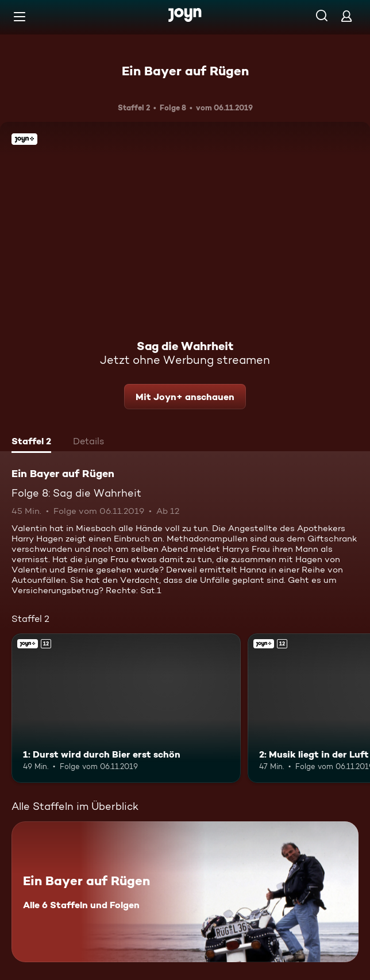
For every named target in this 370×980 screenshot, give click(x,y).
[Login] (346, 16)
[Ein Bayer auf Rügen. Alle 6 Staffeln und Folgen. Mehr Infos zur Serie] (185, 892)
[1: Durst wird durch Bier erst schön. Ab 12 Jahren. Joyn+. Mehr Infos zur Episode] (126, 708)
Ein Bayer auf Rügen (185, 71)
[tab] (31, 443)
